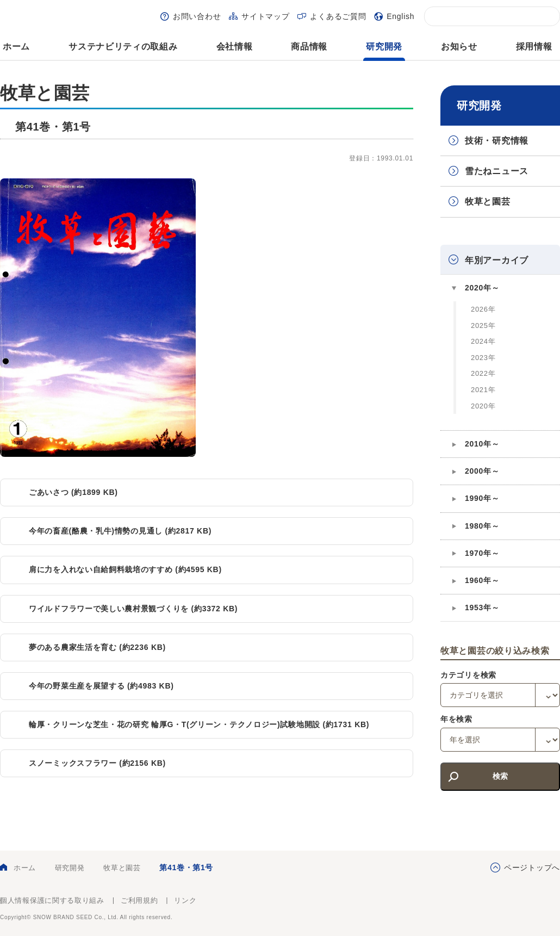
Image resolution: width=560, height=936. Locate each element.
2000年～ (482, 471)
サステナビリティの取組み (123, 47)
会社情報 (235, 47)
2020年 (483, 406)
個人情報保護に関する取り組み (52, 900)
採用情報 (534, 47)
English (400, 16)
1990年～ (482, 498)
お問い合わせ (197, 16)
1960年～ (482, 580)
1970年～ (482, 553)
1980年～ (482, 526)
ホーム (16, 47)
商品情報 (309, 47)
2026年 (483, 309)
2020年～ (482, 288)
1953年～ (482, 608)
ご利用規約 (139, 900)
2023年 (483, 358)
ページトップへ (532, 867)
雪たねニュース (497, 171)
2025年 (483, 326)
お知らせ (459, 47)
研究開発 (384, 47)
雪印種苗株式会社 (530, 909)
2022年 (483, 373)
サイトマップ (265, 16)
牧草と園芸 (488, 202)
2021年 (483, 390)
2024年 (483, 341)
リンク (185, 900)
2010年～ (482, 444)
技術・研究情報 (497, 141)
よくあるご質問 (338, 16)
